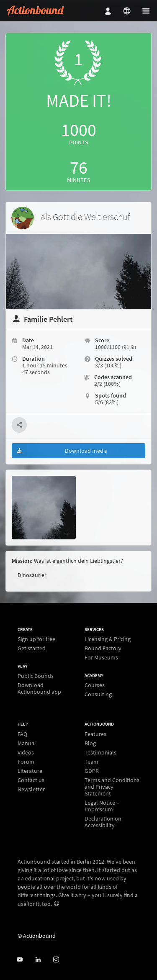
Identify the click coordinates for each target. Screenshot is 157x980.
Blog (90, 743)
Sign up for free (36, 639)
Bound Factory (103, 648)
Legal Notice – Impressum (102, 806)
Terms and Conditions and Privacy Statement (112, 787)
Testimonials (100, 752)
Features (95, 734)
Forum (26, 762)
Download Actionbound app (39, 688)
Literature (30, 771)
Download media (60, 451)
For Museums (101, 657)
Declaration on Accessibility (103, 822)
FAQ (22, 734)
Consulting (98, 694)
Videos (26, 752)
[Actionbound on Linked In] (38, 960)
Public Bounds (36, 676)
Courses (95, 685)
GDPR (92, 771)
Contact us (31, 780)
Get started (32, 648)
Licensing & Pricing (108, 639)
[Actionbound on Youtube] (19, 960)
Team (91, 762)
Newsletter (31, 789)
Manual (27, 743)
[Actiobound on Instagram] (56, 960)
